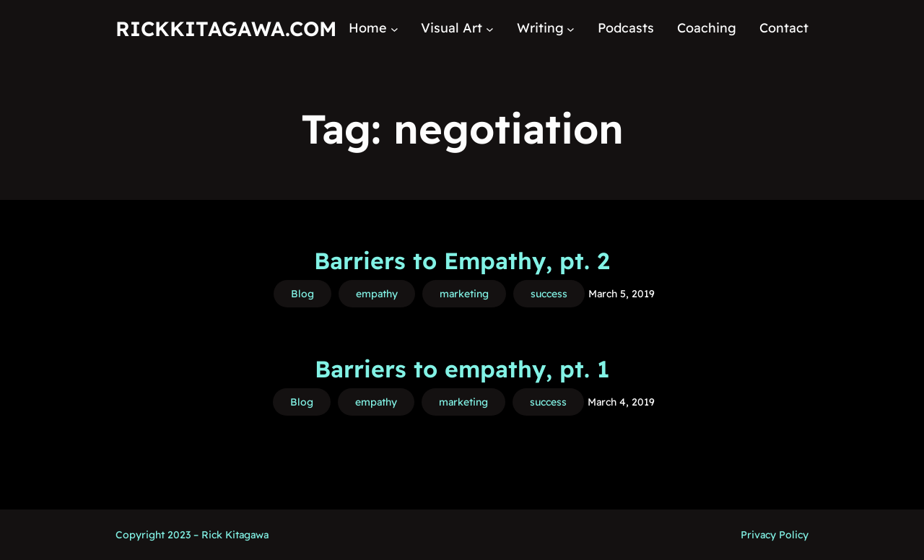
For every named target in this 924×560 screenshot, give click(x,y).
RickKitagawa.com (226, 29)
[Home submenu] (395, 29)
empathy (377, 294)
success (549, 294)
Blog (302, 294)
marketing (464, 294)
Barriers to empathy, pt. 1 (462, 369)
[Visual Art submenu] (490, 29)
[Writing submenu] (571, 29)
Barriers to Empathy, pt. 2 (462, 261)
